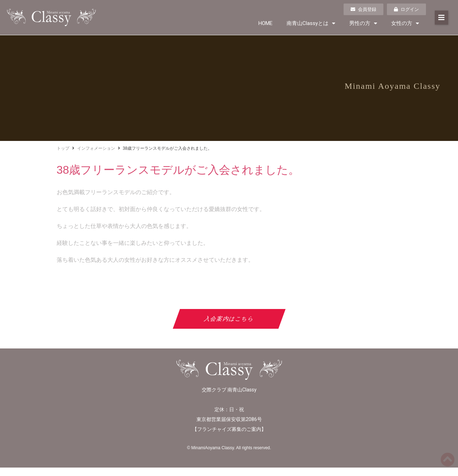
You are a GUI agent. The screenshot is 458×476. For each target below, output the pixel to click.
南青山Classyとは (311, 23)
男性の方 (363, 23)
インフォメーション (96, 148)
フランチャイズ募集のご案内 (229, 429)
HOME (265, 23)
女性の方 (405, 23)
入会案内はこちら (229, 319)
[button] (441, 18)
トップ (63, 148)
